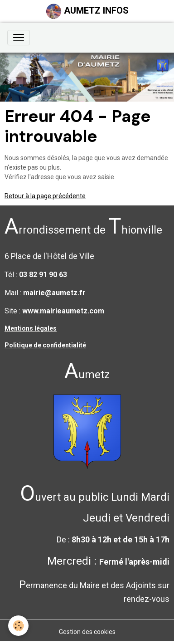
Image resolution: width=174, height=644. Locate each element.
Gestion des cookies (87, 632)
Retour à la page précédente (45, 196)
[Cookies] (18, 626)
